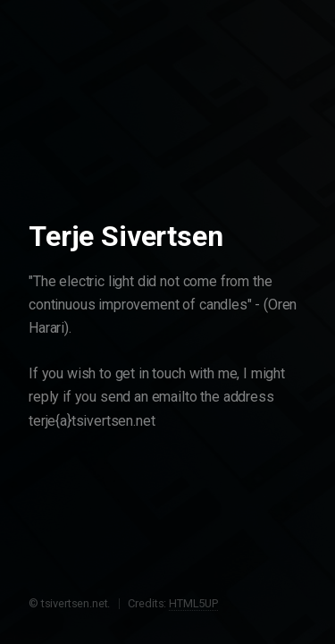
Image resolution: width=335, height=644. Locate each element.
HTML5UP (193, 603)
